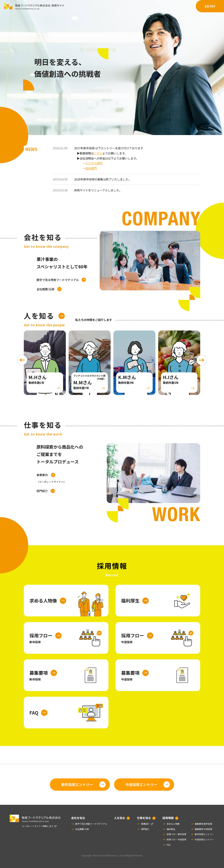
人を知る (144, 6)
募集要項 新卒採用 (203, 824)
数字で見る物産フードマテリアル (58, 280)
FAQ (169, 845)
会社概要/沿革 (46, 289)
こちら (98, 153)
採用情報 (183, 6)
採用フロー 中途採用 (176, 839)
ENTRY (210, 6)
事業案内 (51, 478)
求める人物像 (173, 824)
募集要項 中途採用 (203, 829)
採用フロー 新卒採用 (176, 834)
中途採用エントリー (141, 784)
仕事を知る (163, 6)
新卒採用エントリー (77, 784)
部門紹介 (42, 491)
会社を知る (124, 6)
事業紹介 (145, 824)
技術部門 (91, 168)
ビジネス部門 (94, 163)
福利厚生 (171, 829)
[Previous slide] (22, 360)
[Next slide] (202, 360)
